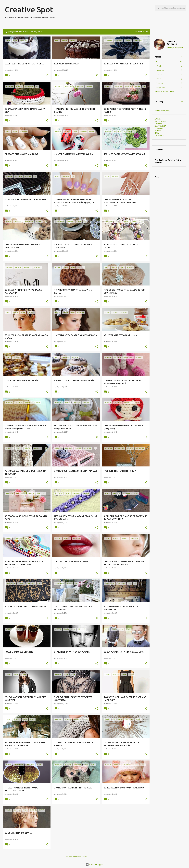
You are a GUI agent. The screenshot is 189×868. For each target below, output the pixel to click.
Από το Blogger (94, 865)
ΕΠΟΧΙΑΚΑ (159, 135)
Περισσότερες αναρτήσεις (76, 856)
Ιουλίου (159, 74)
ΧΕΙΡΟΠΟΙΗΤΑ (160, 126)
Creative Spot (29, 9)
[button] (47, 75)
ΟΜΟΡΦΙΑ (159, 131)
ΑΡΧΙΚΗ (158, 119)
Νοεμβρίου (160, 66)
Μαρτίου (160, 83)
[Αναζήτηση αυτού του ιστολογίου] (173, 8)
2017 (156, 61)
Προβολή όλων (142, 32)
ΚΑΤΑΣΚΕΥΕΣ (160, 124)
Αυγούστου (161, 70)
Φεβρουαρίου (161, 87)
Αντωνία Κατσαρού (172, 43)
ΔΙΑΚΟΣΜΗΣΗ (160, 121)
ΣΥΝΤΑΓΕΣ (159, 128)
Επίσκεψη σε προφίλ (175, 48)
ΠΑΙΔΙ (157, 133)
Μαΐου (159, 79)
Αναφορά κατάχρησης (162, 110)
